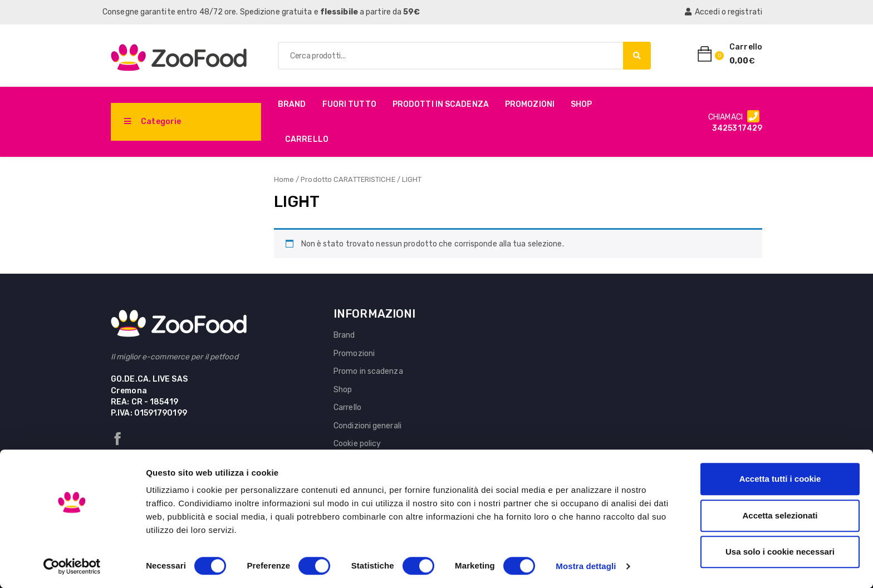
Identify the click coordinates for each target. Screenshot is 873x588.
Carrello (307, 139)
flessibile (339, 12)
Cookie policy (357, 444)
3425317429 (737, 128)
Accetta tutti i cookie (780, 479)
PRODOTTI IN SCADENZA (441, 104)
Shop (581, 104)
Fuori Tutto (349, 104)
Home (284, 179)
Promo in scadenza (368, 371)
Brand (292, 104)
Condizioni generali (367, 426)
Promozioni (530, 104)
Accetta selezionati (780, 515)
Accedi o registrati (724, 12)
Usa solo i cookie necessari (780, 552)
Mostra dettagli (586, 566)
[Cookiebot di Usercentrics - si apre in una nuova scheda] (72, 566)
